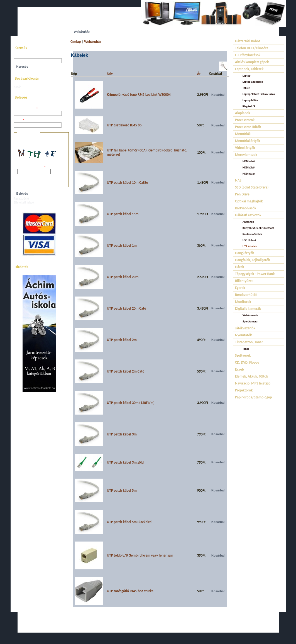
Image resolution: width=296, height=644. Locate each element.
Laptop (247, 76)
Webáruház (93, 42)
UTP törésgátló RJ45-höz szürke (130, 591)
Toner (246, 349)
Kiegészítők (249, 106)
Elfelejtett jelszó (24, 203)
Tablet (246, 88)
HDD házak (249, 174)
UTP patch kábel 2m (122, 340)
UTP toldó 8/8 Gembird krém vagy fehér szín (140, 555)
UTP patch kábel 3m (122, 434)
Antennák (248, 222)
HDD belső (249, 161)
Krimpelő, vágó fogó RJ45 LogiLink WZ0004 (139, 95)
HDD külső (249, 167)
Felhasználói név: (26, 109)
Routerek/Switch (252, 234)
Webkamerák (250, 315)
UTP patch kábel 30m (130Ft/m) (131, 403)
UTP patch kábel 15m (123, 214)
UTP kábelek (250, 246)
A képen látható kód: (31, 167)
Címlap (76, 42)
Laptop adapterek (253, 82)
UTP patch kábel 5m (122, 490)
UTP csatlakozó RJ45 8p (124, 125)
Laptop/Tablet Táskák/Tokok (259, 94)
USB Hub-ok (249, 240)
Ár (199, 74)
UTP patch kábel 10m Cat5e (127, 183)
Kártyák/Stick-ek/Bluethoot (258, 228)
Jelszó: (19, 121)
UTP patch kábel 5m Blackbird (129, 522)
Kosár (17, 87)
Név (110, 74)
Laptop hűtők (250, 100)
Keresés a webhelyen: (28, 56)
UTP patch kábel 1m (122, 245)
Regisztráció (21, 199)
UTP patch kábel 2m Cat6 (126, 371)
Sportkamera (250, 321)
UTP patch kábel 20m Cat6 (127, 308)
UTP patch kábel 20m (123, 277)
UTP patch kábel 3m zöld (125, 462)
